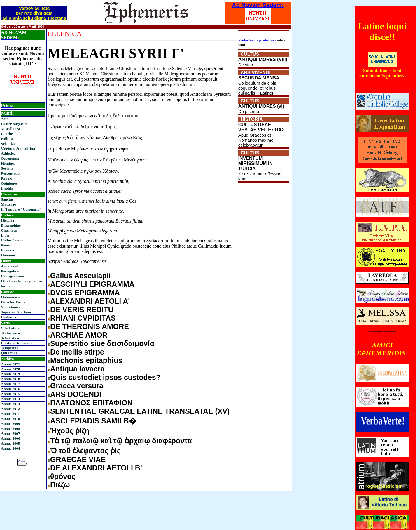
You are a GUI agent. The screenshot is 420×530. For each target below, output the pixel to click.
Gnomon (8, 255)
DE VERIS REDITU (82, 310)
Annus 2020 (10, 369)
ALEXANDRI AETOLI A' (90, 301)
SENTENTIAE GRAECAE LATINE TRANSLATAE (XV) (140, 411)
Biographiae (11, 225)
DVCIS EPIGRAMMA (85, 293)
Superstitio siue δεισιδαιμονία (102, 343)
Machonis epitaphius (86, 360)
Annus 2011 (10, 414)
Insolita (7, 188)
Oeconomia (10, 158)
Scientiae (8, 144)
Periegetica (10, 271)
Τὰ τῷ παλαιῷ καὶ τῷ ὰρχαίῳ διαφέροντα (121, 441)
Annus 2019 (10, 374)
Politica (7, 139)
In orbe (7, 134)
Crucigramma (12, 276)
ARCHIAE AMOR (79, 335)
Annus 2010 (10, 419)
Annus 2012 (10, 409)
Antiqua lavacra (77, 369)
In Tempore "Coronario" (21, 209)
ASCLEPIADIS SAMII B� (93, 421)
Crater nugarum (14, 124)
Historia (8, 220)
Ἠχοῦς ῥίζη (70, 431)
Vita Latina (10, 328)
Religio (7, 178)
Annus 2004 (10, 448)
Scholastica (10, 338)
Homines (8, 163)
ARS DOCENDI (76, 394)
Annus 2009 (10, 424)
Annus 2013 (10, 404)
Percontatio (10, 173)
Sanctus (7, 199)
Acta (5, 119)
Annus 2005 (10, 443)
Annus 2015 (10, 394)
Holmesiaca (10, 297)
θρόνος (63, 476)
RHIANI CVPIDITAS (83, 318)
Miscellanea (10, 129)
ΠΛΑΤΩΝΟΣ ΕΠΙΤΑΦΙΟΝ (91, 403)
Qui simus (9, 353)
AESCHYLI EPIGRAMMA (92, 284)
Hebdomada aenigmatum (21, 281)
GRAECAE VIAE (78, 459)
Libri (5, 235)
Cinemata (9, 230)
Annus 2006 (10, 438)
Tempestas (9, 348)
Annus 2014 (10, 399)
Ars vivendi (10, 266)
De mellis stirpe (77, 352)
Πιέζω (60, 485)
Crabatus (8, 317)
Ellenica (7, 250)
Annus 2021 (10, 364)
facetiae (7, 286)
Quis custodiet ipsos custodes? (105, 377)
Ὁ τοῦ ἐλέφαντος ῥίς (85, 451)
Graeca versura (77, 386)
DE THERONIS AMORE (90, 326)
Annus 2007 (10, 433)
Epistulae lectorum (16, 343)
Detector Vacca (13, 302)
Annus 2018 (10, 379)
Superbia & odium (16, 312)
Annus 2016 (10, 389)
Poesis (6, 245)
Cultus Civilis (12, 240)
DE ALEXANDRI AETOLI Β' (96, 468)
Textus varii (10, 333)
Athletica (8, 153)
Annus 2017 (10, 384)
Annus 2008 (10, 429)
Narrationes (10, 307)
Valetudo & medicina (18, 148)
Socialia (7, 168)
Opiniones (9, 183)
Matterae (8, 204)
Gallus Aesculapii (80, 276)
